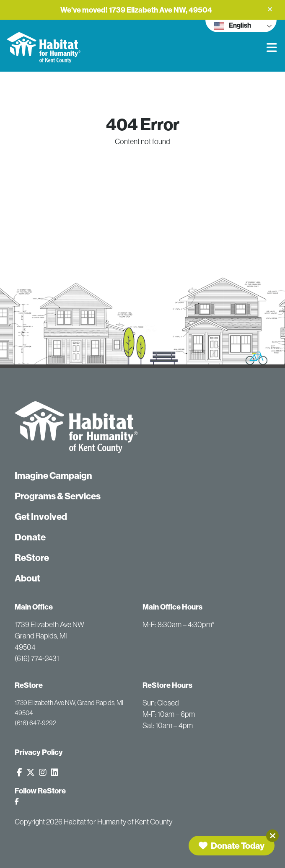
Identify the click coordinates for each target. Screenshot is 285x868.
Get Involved (41, 517)
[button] (270, 9)
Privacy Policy (39, 752)
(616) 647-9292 (35, 723)
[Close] (272, 836)
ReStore (32, 558)
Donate (30, 537)
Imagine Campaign (53, 475)
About (27, 578)
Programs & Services (58, 496)
